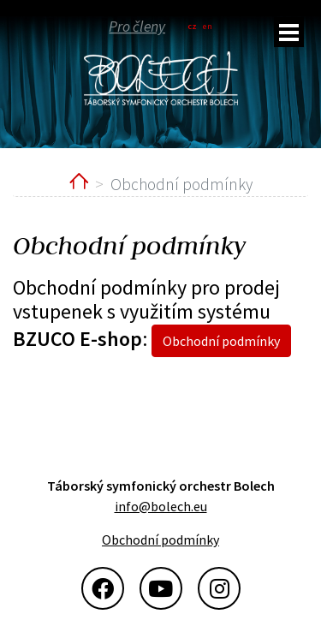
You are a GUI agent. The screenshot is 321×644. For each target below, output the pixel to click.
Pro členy (137, 26)
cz (192, 26)
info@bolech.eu (161, 506)
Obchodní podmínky (221, 341)
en (208, 26)
